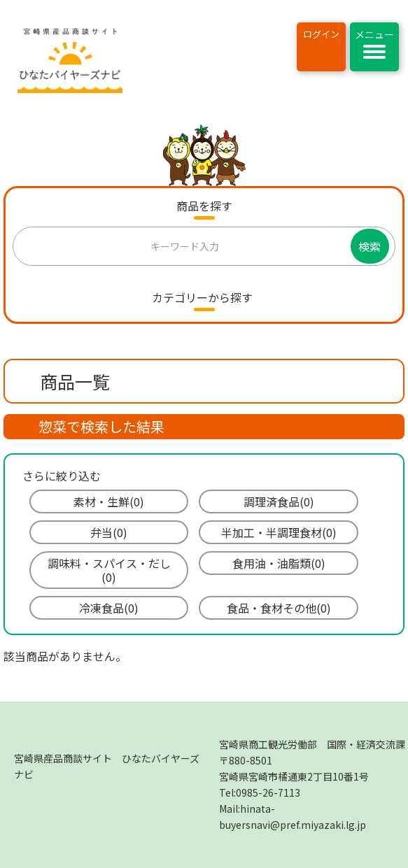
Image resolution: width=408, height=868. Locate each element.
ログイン (321, 34)
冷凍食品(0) (109, 608)
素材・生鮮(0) (109, 501)
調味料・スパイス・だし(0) (109, 570)
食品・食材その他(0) (279, 608)
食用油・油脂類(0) (279, 563)
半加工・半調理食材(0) (279, 532)
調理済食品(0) (279, 501)
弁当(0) (109, 532)
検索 (370, 246)
